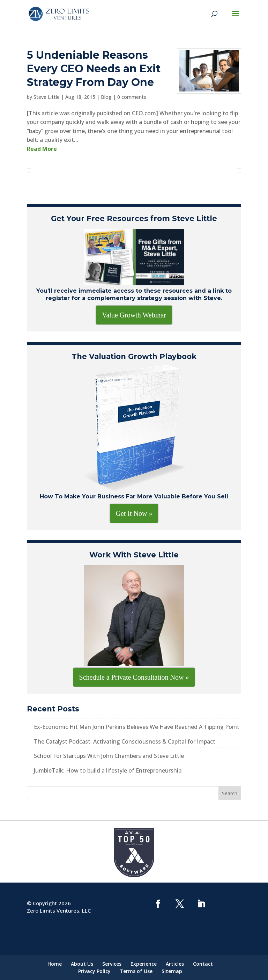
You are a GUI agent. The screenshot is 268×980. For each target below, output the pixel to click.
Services (112, 964)
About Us (82, 964)
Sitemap (172, 971)
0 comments (132, 97)
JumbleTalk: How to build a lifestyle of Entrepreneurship (108, 770)
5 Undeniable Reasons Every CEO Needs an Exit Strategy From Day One (94, 69)
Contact (203, 964)
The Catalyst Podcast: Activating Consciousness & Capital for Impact (125, 741)
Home (55, 964)
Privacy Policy (94, 971)
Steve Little (47, 97)
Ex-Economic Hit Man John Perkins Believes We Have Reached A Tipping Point (137, 727)
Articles (175, 964)
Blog (106, 97)
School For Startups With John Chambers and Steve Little (109, 756)
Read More (42, 149)
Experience (144, 964)
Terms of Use (136, 971)
